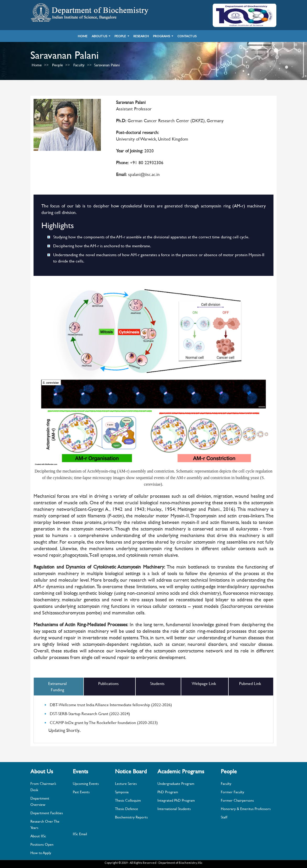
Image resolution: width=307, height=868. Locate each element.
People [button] (120, 36)
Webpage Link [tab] (204, 683)
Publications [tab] (108, 683)
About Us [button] (99, 36)
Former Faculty (232, 792)
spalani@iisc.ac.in (143, 174)
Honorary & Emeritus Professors (246, 809)
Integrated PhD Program (176, 800)
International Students (174, 809)
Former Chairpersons (237, 800)
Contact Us (187, 36)
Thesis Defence (127, 809)
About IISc (38, 836)
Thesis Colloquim (128, 800)
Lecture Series (126, 783)
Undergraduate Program (176, 783)
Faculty (79, 65)
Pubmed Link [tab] (250, 683)
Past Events (81, 792)
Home (83, 36)
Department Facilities (47, 813)
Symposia (122, 792)
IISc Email (80, 834)
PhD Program (168, 792)
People (57, 65)
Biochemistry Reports (131, 817)
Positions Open (42, 844)
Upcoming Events (86, 783)
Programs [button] (161, 36)
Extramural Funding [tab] (57, 686)
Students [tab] (157, 683)
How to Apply (41, 853)
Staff (224, 817)
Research (141, 36)
